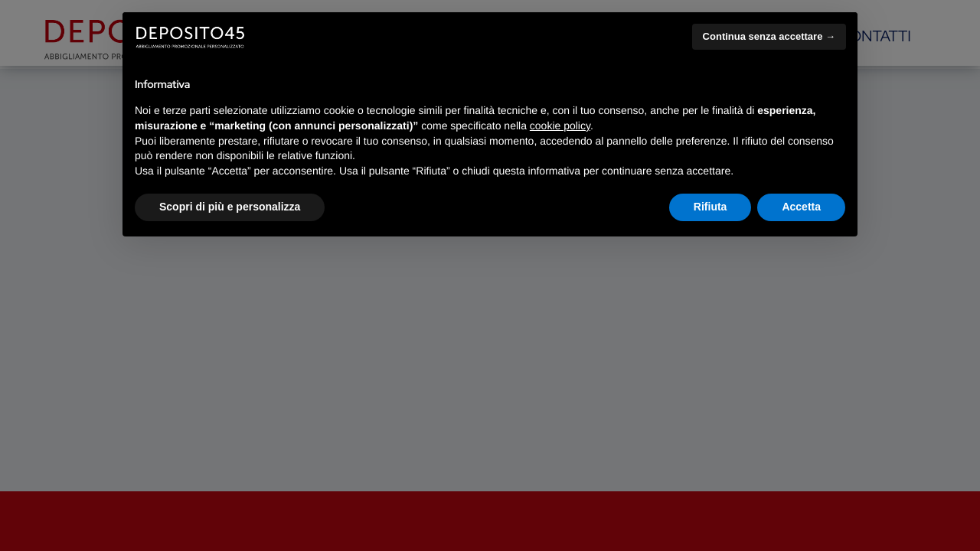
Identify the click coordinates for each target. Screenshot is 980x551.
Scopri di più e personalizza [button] (230, 207)
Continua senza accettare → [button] (769, 36)
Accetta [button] (801, 207)
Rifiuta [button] (710, 207)
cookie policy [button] (560, 126)
